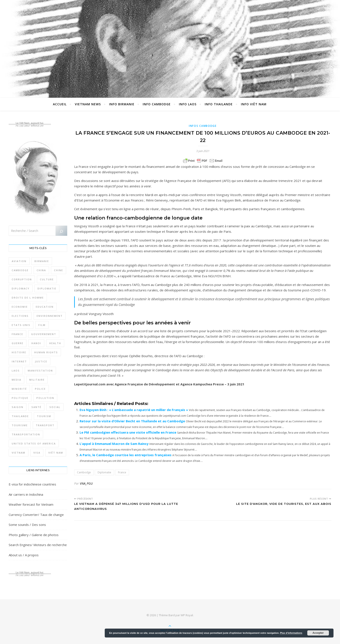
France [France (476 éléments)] (17, 334)
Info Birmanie (122, 104)
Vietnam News (88, 104)
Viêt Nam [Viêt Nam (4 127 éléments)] (56, 453)
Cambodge (84, 472)
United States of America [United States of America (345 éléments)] (34, 443)
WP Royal (187, 615)
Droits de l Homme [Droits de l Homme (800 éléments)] (28, 298)
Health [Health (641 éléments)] (55, 343)
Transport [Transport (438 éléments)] (45, 425)
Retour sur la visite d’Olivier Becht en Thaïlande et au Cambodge (132, 421)
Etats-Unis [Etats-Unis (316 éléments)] (21, 325)
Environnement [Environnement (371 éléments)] (50, 316)
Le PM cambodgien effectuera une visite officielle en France (128, 432)
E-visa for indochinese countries (32, 484)
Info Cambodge (157, 104)
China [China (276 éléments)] (41, 270)
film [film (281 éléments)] (42, 325)
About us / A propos (24, 555)
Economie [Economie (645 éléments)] (20, 307)
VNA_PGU (86, 483)
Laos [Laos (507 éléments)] (16, 371)
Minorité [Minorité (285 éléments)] (19, 389)
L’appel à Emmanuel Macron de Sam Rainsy (114, 444)
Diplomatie (104, 472)
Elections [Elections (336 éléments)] (20, 316)
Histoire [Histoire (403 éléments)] (19, 352)
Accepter (318, 633)
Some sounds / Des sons (27, 525)
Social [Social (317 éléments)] (55, 407)
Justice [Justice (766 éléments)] (41, 361)
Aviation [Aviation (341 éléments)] (19, 261)
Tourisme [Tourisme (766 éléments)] (20, 425)
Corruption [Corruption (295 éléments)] (22, 279)
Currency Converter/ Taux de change (36, 515)
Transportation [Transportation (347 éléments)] (26, 434)
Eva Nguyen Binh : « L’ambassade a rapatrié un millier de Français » (134, 410)
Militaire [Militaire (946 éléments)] (37, 380)
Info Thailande (219, 104)
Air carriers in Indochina (26, 494)
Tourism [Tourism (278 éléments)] (44, 416)
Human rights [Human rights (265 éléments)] (46, 352)
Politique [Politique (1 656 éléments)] (20, 398)
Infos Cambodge (203, 126)
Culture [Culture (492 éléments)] (47, 279)
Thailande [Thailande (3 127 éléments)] (20, 416)
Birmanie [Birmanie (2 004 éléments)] (42, 261)
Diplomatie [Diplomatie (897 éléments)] (47, 288)
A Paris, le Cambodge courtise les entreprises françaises (126, 455)
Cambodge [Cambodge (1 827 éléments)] (20, 270)
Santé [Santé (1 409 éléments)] (36, 407)
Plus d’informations (291, 633)
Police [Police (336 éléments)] (40, 389)
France (122, 472)
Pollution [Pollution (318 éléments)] (45, 398)
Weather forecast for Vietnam (31, 504)
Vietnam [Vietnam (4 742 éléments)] (19, 453)
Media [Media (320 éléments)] (16, 380)
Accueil (60, 104)
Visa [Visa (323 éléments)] (37, 453)
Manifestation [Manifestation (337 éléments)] (40, 371)
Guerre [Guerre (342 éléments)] (18, 343)
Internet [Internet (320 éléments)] (19, 361)
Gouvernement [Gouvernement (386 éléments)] (44, 334)
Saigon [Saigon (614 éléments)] (18, 407)
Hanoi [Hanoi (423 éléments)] (36, 343)
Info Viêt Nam (254, 104)
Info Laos (188, 104)
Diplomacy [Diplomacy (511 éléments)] (21, 288)
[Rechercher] (61, 231)
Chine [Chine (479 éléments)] (59, 270)
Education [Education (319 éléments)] (45, 307)
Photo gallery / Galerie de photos (34, 535)
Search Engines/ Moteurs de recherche (38, 545)
